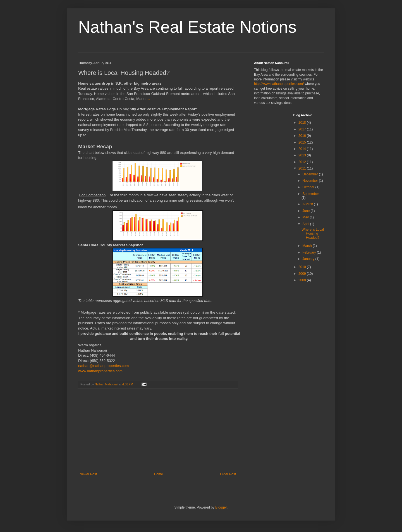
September (311, 194)
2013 (303, 155)
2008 (303, 280)
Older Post (228, 474)
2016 (303, 136)
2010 (303, 267)
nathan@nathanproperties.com (103, 366)
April (306, 224)
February (309, 252)
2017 (303, 129)
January (309, 259)
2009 (303, 274)
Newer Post (88, 474)
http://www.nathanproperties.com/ (279, 84)
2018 (303, 123)
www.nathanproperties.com (100, 371)
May (306, 217)
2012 (303, 162)
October (309, 187)
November (311, 181)
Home (159, 474)
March (308, 246)
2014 (303, 149)
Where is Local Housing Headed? (313, 234)
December (311, 174)
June (306, 211)
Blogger (221, 507)
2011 (303, 168)
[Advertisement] (158, 430)
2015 (303, 142)
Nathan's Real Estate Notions (187, 27)
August (308, 204)
